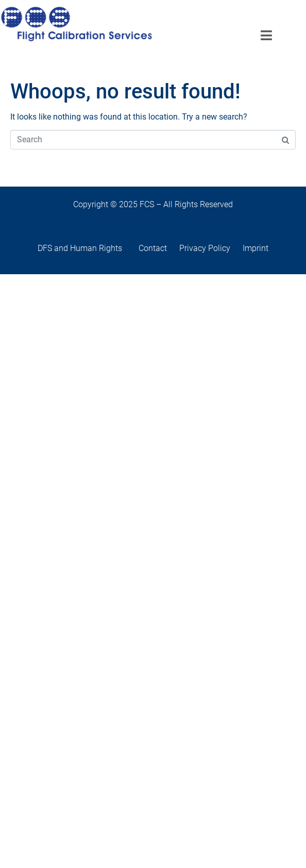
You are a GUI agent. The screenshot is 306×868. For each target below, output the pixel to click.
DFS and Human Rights (88, 248)
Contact (158, 248)
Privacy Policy (205, 248)
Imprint (256, 248)
